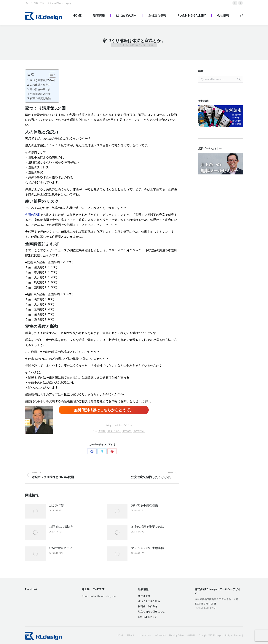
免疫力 (102, 431)
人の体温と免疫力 (40, 85)
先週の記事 (33, 215)
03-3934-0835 (208, 604)
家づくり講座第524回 (42, 80)
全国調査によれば (40, 94)
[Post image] (35, 511)
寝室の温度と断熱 (40, 98)
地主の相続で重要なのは (148, 527)
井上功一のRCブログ (123, 425)
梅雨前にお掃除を (61, 527)
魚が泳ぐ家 (57, 505)
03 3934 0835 (35, 3)
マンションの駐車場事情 (148, 548)
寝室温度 (127, 431)
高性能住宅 (139, 431)
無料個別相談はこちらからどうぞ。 (104, 410)
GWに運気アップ (61, 548)
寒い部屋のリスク (40, 89)
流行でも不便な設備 (145, 505)
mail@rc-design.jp (60, 3)
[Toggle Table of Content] (51, 75)
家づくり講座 (114, 431)
